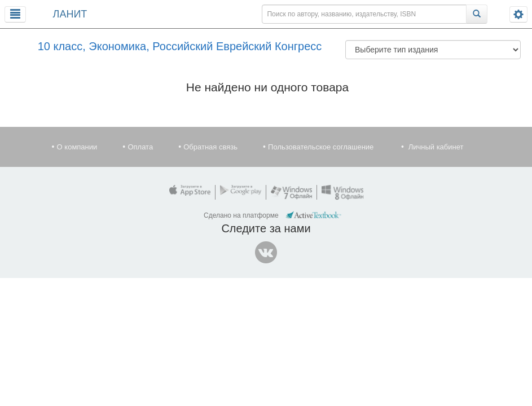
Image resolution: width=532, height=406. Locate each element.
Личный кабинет (436, 147)
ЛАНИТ (70, 14)
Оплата (140, 147)
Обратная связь (210, 147)
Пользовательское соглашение (321, 147)
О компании (77, 147)
